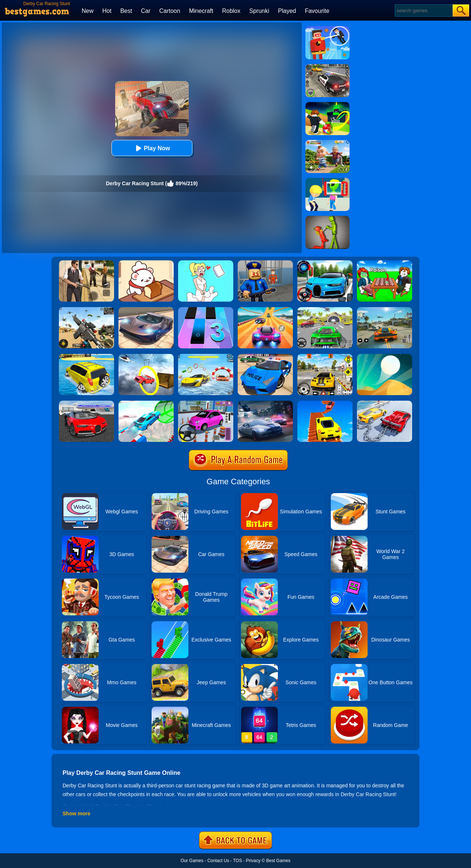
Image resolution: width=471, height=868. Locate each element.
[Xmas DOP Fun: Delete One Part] (206, 263)
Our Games (192, 861)
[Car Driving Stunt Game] (86, 403)
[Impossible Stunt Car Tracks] (146, 356)
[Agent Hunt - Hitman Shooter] (86, 263)
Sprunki (259, 11)
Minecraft (201, 11)
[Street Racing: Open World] (385, 310)
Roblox (231, 11)
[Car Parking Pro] (206, 403)
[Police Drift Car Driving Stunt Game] (265, 356)
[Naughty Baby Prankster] (327, 143)
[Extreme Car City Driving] (325, 310)
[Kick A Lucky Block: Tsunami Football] (327, 105)
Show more (76, 813)
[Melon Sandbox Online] (327, 218)
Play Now (152, 148)
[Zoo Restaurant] (146, 263)
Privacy (253, 861)
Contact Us (218, 861)
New (88, 11)
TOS (237, 861)
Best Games (278, 861)
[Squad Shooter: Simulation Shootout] (86, 310)
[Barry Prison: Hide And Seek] (265, 263)
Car (146, 11)
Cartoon (170, 11)
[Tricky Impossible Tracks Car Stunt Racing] (325, 403)
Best (126, 11)
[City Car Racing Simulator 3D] (265, 403)
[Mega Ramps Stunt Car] (146, 403)
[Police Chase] (327, 67)
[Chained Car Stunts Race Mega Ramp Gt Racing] (385, 403)
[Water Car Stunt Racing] (206, 356)
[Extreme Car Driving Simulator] (146, 310)
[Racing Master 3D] (265, 310)
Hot (107, 11)
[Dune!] (385, 356)
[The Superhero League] (327, 29)
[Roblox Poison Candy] (385, 263)
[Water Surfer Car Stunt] (86, 356)
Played (287, 11)
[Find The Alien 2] (327, 180)
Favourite (317, 11)
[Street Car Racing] (325, 263)
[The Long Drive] (325, 356)
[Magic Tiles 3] (206, 310)
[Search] (423, 10)
